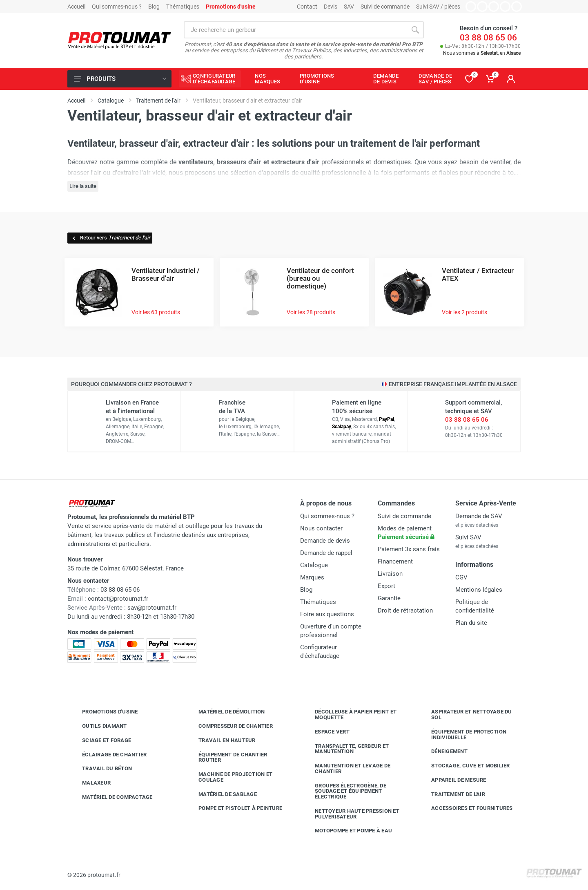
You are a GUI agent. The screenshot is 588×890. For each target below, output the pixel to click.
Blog (154, 7)
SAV (349, 7)
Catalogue (314, 565)
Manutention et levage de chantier (346, 768)
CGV (461, 577)
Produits (120, 79)
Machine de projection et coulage (229, 777)
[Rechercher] (415, 30)
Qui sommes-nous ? (117, 7)
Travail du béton (101, 769)
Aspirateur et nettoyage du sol (465, 714)
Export (386, 586)
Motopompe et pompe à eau (347, 831)
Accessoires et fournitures (466, 808)
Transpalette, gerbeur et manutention (346, 749)
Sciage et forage (100, 740)
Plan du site (471, 623)
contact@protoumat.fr (118, 599)
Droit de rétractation (405, 610)
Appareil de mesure (453, 780)
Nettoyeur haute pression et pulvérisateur (351, 814)
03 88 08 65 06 (488, 38)
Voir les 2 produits (464, 312)
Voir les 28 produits (311, 312)
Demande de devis (325, 541)
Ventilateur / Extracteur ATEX (478, 274)
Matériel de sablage (222, 794)
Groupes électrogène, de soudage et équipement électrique (344, 791)
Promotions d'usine (104, 712)
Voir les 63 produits (156, 312)
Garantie (389, 598)
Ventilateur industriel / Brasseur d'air (166, 274)
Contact (307, 7)
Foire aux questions (327, 614)
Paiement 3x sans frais (409, 549)
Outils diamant (98, 726)
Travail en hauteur (221, 740)
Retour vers (111, 238)
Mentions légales (479, 590)
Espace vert (326, 732)
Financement (395, 561)
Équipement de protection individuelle (463, 735)
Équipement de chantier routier (227, 757)
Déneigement (443, 751)
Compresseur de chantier (229, 726)
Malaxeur (90, 783)
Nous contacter (321, 528)
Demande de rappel (326, 553)
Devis (331, 7)
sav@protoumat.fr (152, 608)
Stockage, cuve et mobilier (464, 766)
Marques (312, 577)
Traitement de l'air (452, 794)
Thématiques (183, 7)
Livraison (390, 574)
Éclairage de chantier (108, 754)
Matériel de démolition (226, 712)
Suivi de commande (385, 7)
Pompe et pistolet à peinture (234, 808)
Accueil (76, 7)
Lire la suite (83, 186)
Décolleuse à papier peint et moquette (350, 714)
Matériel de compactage (111, 797)
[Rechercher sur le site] (295, 30)
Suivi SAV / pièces (438, 7)
